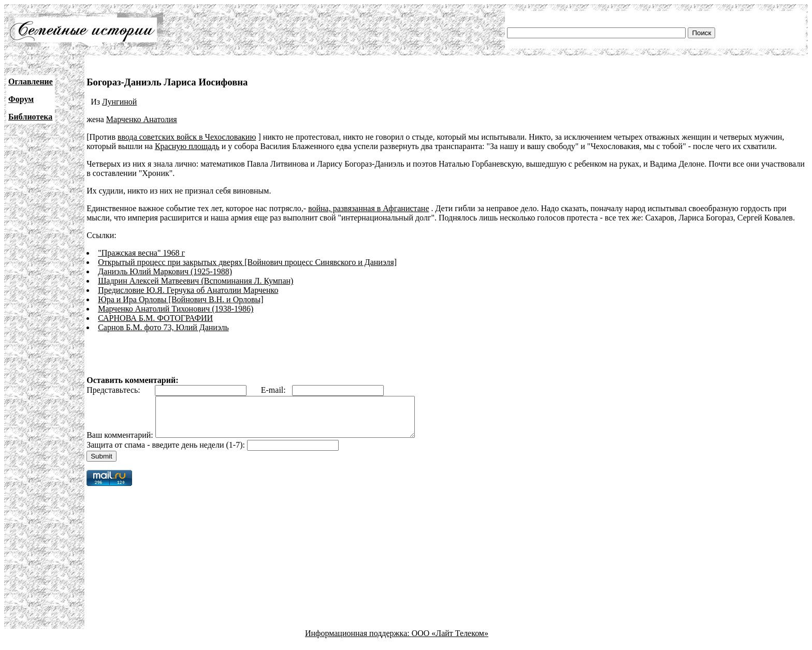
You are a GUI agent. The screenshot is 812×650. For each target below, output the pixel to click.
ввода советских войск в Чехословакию (187, 137)
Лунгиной (119, 102)
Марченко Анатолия (142, 119)
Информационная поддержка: (358, 641)
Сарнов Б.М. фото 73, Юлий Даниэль (163, 327)
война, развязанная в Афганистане (369, 208)
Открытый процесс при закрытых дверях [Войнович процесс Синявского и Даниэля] (247, 262)
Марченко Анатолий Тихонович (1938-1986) (176, 309)
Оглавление (31, 82)
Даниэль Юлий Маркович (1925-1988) (165, 271)
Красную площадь (187, 146)
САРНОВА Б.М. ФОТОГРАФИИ (155, 318)
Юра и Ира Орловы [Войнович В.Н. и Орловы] (180, 299)
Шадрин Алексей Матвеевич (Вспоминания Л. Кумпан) (195, 281)
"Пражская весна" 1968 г (141, 253)
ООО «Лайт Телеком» (450, 641)
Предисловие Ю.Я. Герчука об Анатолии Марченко (188, 290)
